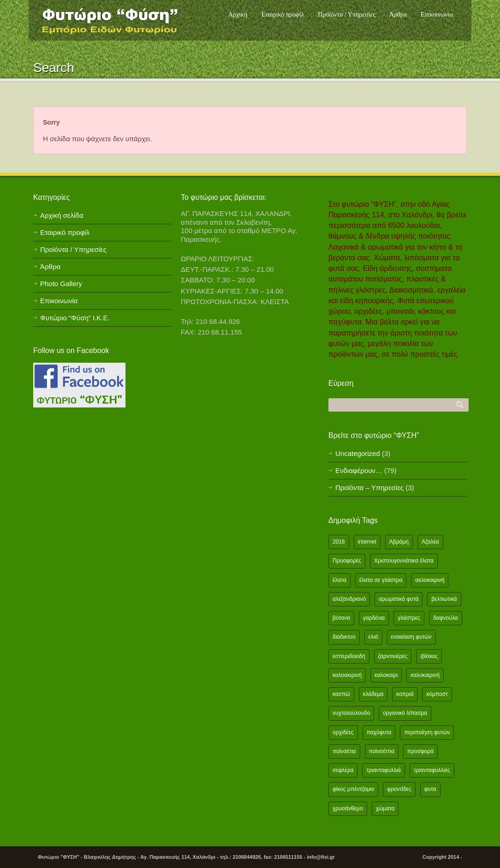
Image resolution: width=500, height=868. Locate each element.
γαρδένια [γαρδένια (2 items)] (374, 618)
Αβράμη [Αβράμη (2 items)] (399, 542)
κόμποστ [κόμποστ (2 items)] (437, 694)
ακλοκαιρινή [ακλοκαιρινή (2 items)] (430, 580)
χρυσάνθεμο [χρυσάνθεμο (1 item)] (348, 808)
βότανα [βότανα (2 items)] (341, 618)
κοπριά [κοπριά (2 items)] (405, 694)
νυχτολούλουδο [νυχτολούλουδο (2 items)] (351, 713)
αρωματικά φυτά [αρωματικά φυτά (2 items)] (399, 599)
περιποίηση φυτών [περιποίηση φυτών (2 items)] (427, 732)
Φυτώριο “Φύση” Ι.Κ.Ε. (75, 318)
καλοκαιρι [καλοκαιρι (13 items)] (386, 675)
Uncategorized (358, 453)
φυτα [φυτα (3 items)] (430, 789)
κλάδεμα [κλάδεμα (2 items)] (373, 694)
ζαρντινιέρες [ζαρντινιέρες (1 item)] (393, 656)
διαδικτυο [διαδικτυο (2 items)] (344, 637)
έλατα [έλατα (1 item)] (339, 580)
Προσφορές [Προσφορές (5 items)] (347, 561)
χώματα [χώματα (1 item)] (385, 808)
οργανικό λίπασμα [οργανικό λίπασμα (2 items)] (405, 713)
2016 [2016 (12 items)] (339, 542)
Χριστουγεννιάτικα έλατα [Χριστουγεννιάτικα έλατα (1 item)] (404, 561)
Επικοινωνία (437, 15)
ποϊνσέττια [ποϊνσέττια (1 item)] (382, 751)
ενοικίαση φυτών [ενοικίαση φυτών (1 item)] (411, 637)
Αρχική (238, 15)
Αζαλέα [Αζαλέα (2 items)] (430, 542)
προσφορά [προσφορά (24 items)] (420, 751)
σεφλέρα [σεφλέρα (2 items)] (343, 770)
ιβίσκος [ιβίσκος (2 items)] (429, 656)
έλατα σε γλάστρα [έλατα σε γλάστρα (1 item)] (381, 580)
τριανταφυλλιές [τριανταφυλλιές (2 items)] (432, 770)
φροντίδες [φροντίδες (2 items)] (399, 789)
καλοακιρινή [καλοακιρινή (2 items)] (347, 675)
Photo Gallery (61, 284)
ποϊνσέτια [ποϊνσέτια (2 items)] (344, 751)
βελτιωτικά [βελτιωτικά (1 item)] (444, 599)
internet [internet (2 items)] (367, 542)
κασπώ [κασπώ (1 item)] (341, 694)
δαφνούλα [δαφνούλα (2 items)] (445, 618)
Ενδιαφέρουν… (359, 470)
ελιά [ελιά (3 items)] (373, 637)
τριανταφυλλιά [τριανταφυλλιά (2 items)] (384, 770)
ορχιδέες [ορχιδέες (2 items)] (343, 732)
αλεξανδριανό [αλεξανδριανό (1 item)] (349, 599)
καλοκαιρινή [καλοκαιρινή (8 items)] (425, 675)
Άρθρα (398, 15)
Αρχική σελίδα (62, 215)
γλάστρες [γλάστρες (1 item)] (409, 618)
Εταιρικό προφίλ (283, 15)
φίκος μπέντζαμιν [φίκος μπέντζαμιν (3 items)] (353, 789)
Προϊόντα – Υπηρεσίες (369, 488)
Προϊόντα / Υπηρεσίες (347, 15)
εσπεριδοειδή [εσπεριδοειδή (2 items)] (349, 656)
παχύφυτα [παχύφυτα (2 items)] (379, 732)
